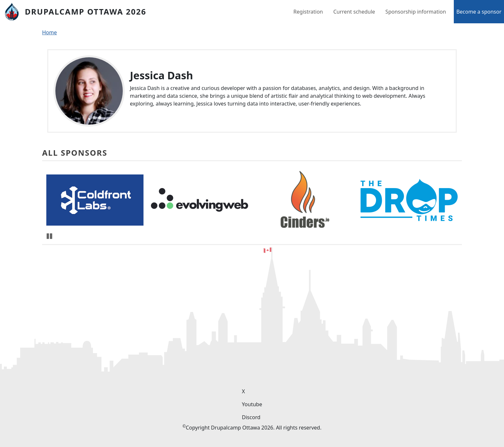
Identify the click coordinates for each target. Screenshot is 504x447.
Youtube (252, 404)
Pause (50, 236)
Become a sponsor (479, 12)
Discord (251, 417)
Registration (308, 12)
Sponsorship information (416, 12)
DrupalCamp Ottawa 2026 (86, 11)
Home (50, 32)
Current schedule (354, 12)
